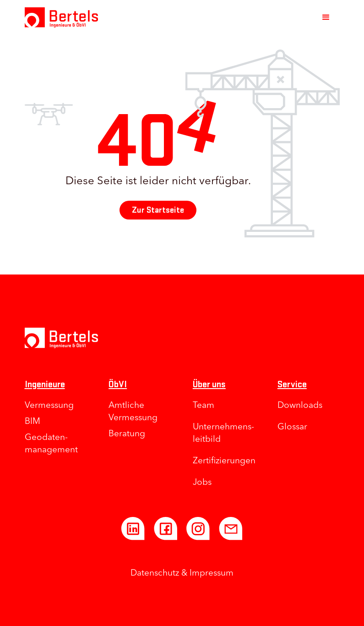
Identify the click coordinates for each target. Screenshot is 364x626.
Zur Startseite (158, 210)
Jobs (202, 483)
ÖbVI (118, 384)
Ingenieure (45, 384)
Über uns (209, 384)
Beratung (127, 434)
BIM (33, 422)
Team (204, 406)
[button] (326, 17)
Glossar (292, 427)
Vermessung (49, 406)
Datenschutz (155, 574)
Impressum (212, 574)
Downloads (300, 406)
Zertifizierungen (224, 461)
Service (292, 384)
